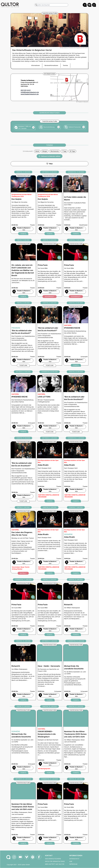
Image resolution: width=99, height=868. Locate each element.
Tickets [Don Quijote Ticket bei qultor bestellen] (23, 234)
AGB (71, 861)
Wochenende (55, 151)
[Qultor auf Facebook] (39, 857)
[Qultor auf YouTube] (20, 857)
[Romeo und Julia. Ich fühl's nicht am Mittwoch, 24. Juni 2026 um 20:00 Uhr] (23, 813)
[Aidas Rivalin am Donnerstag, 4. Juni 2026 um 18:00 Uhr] (76, 471)
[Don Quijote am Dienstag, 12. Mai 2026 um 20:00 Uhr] (23, 205)
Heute (37, 151)
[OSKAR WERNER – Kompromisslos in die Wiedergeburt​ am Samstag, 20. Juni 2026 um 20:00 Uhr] (49, 741)
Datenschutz (74, 859)
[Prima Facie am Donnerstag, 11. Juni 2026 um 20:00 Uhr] (23, 609)
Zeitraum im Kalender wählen (50, 156)
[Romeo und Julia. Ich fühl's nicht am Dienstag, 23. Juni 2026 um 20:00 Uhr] (76, 741)
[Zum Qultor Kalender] (89, 5)
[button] (24, 127)
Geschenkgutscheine (53, 859)
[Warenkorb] (85, 5)
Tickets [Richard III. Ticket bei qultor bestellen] (76, 635)
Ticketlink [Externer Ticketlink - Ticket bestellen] (23, 365)
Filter (49, 164)
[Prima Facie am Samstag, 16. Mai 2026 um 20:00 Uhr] (49, 270)
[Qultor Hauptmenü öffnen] (94, 5)
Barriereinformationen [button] (51, 65)
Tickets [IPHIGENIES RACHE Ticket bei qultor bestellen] (76, 365)
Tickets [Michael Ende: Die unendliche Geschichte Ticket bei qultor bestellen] (76, 700)
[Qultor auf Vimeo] (26, 857)
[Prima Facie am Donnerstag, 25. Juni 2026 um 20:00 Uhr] (49, 813)
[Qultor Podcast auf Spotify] (33, 857)
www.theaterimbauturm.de (30, 94)
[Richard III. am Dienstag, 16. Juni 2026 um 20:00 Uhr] (23, 672)
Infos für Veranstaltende (55, 861)
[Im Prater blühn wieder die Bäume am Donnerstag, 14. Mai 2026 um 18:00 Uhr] (76, 205)
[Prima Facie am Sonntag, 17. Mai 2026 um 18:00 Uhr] (76, 270)
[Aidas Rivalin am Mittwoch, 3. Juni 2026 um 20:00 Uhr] (49, 471)
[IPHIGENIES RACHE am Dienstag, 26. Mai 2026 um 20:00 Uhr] (76, 336)
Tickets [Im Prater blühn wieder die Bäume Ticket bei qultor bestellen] (76, 234)
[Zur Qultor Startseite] (10, 5)
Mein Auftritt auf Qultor (55, 864)
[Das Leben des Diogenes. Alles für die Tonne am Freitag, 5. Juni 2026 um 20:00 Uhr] (23, 542)
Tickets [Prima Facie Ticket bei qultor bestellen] (23, 635)
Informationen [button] (35, 65)
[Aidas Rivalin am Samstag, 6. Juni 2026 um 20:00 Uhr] (49, 542)
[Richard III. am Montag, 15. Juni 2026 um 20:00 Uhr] (76, 609)
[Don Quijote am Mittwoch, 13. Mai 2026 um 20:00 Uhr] (49, 205)
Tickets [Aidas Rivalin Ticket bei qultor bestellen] (49, 501)
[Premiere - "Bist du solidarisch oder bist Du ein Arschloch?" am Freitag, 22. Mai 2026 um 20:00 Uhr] (23, 336)
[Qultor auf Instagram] (14, 857)
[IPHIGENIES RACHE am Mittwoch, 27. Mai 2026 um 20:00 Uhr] (23, 403)
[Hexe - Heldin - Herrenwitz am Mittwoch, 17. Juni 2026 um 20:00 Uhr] (49, 672)
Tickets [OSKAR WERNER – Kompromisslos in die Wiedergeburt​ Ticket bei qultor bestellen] (49, 773)
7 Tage (64, 151)
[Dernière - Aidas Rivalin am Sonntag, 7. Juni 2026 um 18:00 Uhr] (76, 542)
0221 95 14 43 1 (26, 90)
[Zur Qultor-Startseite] (8, 857)
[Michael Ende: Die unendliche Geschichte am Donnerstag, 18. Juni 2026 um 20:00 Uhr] (76, 672)
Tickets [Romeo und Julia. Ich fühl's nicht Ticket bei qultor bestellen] (76, 773)
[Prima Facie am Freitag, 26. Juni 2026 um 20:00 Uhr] (76, 813)
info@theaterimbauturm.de (30, 92)
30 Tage (72, 151)
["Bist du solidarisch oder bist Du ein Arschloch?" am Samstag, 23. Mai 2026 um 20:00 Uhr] (49, 336)
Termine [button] (65, 65)
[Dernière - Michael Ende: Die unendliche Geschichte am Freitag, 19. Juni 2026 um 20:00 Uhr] (23, 741)
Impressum (73, 864)
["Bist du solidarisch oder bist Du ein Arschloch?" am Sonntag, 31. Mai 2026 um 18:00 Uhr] (23, 471)
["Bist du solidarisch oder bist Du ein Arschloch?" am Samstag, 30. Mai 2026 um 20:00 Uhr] (76, 403)
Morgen (45, 151)
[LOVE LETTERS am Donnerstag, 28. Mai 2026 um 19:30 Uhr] (49, 403)
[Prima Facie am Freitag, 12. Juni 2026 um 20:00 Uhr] (49, 609)
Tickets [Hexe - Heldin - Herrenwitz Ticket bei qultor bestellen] (49, 700)
